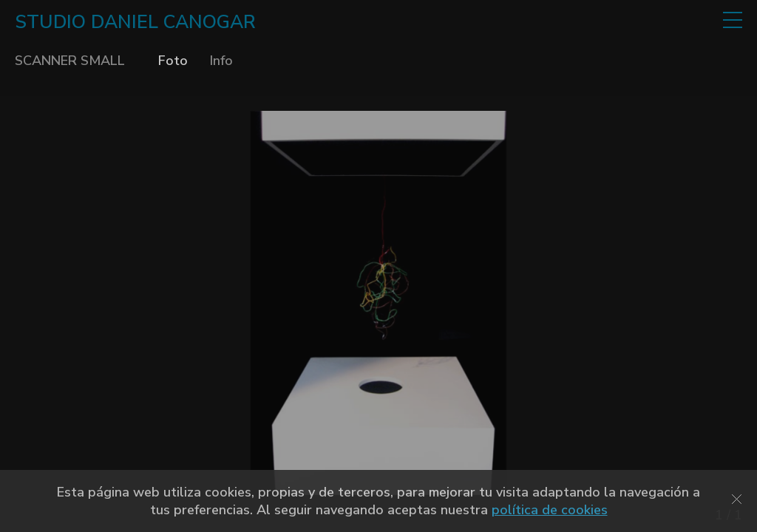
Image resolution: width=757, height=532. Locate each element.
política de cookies (550, 510)
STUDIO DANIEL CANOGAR (135, 22)
